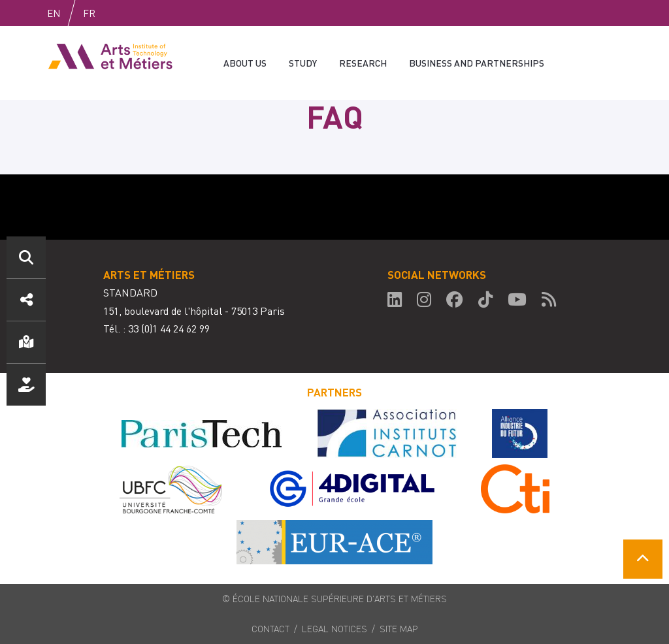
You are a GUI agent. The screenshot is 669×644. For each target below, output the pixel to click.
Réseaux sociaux (26, 300)
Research (363, 63)
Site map (399, 628)
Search (26, 257)
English (67, 13)
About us (245, 63)
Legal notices (334, 628)
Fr (117, 13)
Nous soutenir (26, 385)
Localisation (26, 342)
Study (303, 63)
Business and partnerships (477, 63)
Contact (270, 628)
